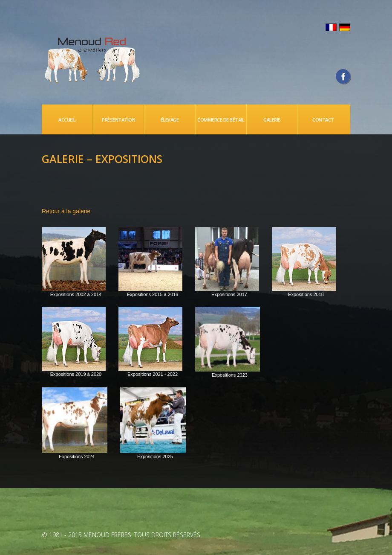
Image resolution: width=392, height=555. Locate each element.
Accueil (67, 120)
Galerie (272, 120)
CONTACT (323, 120)
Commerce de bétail (221, 120)
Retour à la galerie (66, 211)
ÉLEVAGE (170, 120)
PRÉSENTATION (118, 120)
